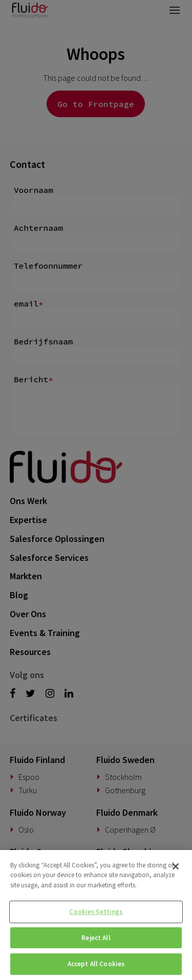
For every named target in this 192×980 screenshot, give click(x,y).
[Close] (176, 866)
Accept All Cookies (96, 964)
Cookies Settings (96, 912)
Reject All (96, 938)
